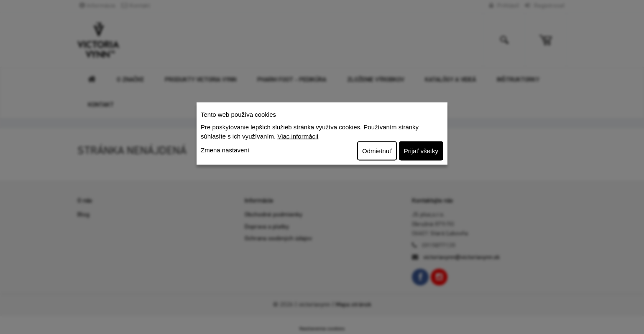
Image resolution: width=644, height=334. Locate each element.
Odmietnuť (377, 150)
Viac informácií (298, 136)
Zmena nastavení (225, 150)
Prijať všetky (421, 150)
